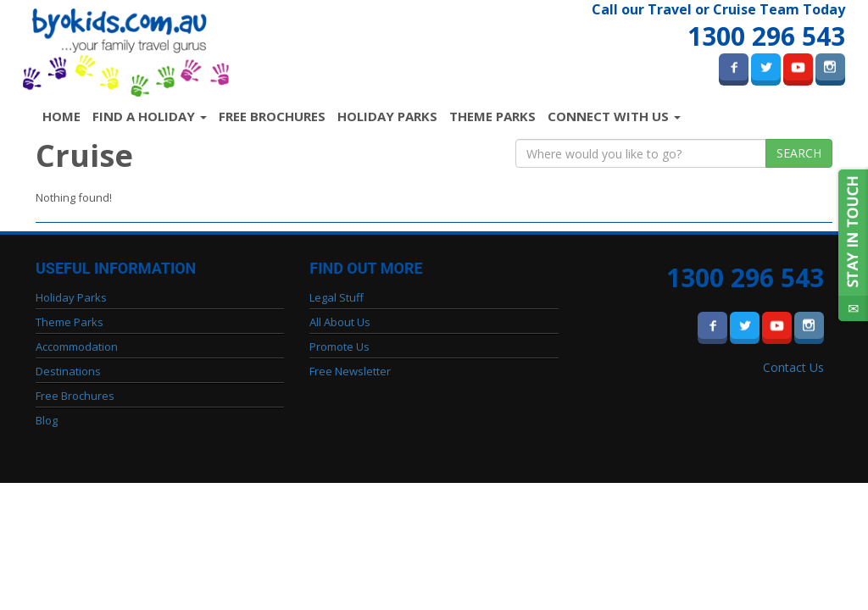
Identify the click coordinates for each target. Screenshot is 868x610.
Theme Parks (492, 116)
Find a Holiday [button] (150, 116)
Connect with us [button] (614, 116)
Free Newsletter (350, 371)
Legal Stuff (337, 297)
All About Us (340, 322)
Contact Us (793, 367)
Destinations (68, 371)
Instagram (830, 67)
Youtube (798, 67)
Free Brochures (272, 116)
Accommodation (77, 347)
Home (64, 116)
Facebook (734, 67)
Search (799, 153)
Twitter (766, 67)
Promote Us (339, 347)
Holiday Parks (387, 116)
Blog (47, 420)
